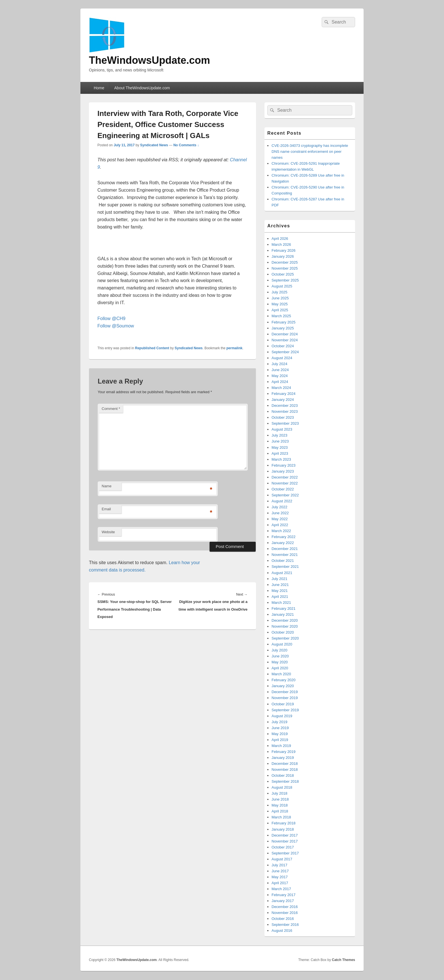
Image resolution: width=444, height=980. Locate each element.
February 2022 (284, 537)
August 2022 (282, 501)
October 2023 (283, 417)
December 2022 (285, 477)
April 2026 (280, 239)
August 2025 (282, 286)
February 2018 (284, 823)
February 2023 (284, 465)
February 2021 (284, 608)
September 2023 (285, 423)
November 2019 (285, 698)
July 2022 (279, 507)
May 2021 (280, 591)
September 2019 (285, 710)
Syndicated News (154, 145)
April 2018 (280, 811)
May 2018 (280, 805)
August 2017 (282, 859)
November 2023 (285, 411)
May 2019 (280, 734)
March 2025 (281, 316)
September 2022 (285, 495)
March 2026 (281, 245)
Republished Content (152, 348)
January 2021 (283, 614)
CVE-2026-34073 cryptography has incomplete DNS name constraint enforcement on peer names (310, 152)
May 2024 (280, 376)
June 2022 (280, 513)
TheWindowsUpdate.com (150, 60)
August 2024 (282, 358)
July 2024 (279, 364)
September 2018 (285, 781)
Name (107, 486)
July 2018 (279, 793)
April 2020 (280, 668)
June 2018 (280, 799)
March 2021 (281, 603)
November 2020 (285, 626)
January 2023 (283, 471)
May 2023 (280, 447)
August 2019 (282, 716)
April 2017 (280, 883)
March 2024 (281, 388)
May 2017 (280, 877)
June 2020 (280, 656)
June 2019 (280, 728)
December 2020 (285, 620)
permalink (235, 348)
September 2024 (285, 352)
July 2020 (279, 650)
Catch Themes (343, 960)
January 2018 (283, 829)
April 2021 (280, 597)
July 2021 (279, 579)
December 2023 (285, 406)
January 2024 (283, 400)
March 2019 (281, 746)
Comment (111, 409)
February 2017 (284, 895)
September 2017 (285, 853)
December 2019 (285, 692)
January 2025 (283, 328)
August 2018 (282, 787)
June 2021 (280, 585)
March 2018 (281, 817)
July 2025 (279, 292)
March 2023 (281, 459)
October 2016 (283, 919)
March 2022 (281, 531)
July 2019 (279, 722)
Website (108, 532)
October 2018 (283, 775)
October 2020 (283, 632)
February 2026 (284, 250)
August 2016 (282, 931)
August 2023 (282, 429)
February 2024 (284, 394)
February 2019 (284, 752)
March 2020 (281, 674)
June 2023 (280, 441)
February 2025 (284, 322)
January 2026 (283, 256)
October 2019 (283, 704)
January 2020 (283, 686)
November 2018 (285, 770)
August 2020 (282, 644)
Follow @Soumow (116, 326)
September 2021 (285, 567)
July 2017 (279, 865)
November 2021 (285, 555)
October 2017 (283, 847)
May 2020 (280, 662)
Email (106, 509)
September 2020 (285, 638)
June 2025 (280, 298)
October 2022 (283, 489)
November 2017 (285, 841)
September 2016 (285, 925)
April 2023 (280, 453)
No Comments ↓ (186, 145)
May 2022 (280, 519)
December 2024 (285, 334)
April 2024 (280, 382)
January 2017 (283, 901)
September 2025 (285, 280)
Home (99, 88)
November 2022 (285, 483)
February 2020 (284, 680)
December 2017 (285, 835)
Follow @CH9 (111, 318)
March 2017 (281, 889)
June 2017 (280, 871)
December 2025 (285, 262)
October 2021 (283, 561)
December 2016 (285, 907)
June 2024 (280, 370)
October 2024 (283, 346)
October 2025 (283, 274)
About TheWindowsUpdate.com (142, 88)
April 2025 (280, 310)
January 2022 (283, 543)
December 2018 (285, 764)
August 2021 (282, 573)
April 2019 (280, 740)
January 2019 (283, 758)
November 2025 (285, 268)
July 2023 (279, 435)
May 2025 (280, 304)
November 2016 (285, 913)
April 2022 (280, 525)
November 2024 (285, 340)
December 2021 (285, 549)
